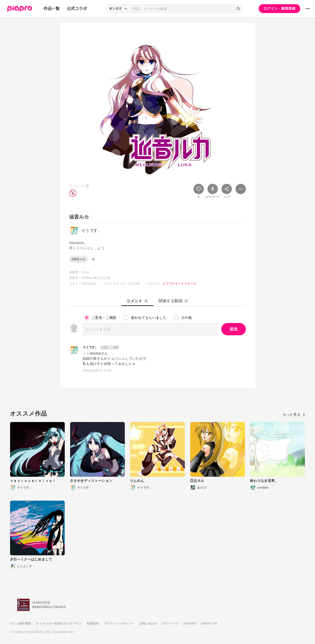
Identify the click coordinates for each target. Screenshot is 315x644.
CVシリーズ (170, 624)
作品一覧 (52, 8)
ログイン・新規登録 (279, 8)
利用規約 (93, 624)
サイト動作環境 (20, 624)
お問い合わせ (148, 624)
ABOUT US (209, 624)
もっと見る (294, 414)
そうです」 (90, 347)
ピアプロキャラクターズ (179, 284)
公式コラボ (77, 8)
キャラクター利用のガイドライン (59, 624)
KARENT (190, 624)
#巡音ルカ (79, 259)
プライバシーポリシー (119, 624)
